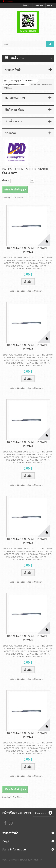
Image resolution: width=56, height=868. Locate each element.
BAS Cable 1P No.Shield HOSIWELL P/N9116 (28, 444)
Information (15, 98)
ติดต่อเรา (26, 5)
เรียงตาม (6, 180)
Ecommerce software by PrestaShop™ (26, 860)
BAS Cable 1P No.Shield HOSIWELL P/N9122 (28, 735)
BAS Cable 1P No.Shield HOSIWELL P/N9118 (28, 541)
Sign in (50, 5)
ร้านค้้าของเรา (14, 121)
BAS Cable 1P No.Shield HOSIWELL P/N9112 (28, 250)
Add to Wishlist (18, 291)
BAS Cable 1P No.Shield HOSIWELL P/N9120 (28, 638)
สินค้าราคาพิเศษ (15, 110)
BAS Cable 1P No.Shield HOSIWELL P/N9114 (28, 347)
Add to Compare (35, 291)
